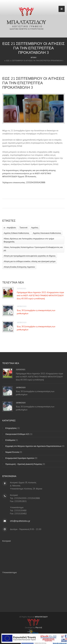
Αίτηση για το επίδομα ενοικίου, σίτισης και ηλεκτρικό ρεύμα (30, 261)
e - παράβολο (10, 227)
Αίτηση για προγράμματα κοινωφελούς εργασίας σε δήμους (30, 256)
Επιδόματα (10, 440)
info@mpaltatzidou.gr (20, 521)
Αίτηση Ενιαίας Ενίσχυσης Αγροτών (19, 267)
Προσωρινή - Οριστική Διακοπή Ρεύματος (24, 464)
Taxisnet (23, 227)
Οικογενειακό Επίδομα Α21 (17, 434)
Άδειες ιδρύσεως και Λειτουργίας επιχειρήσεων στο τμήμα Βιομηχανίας (29, 240)
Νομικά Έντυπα (12, 452)
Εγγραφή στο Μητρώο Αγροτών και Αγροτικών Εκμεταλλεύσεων (33, 446)
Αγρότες (35, 227)
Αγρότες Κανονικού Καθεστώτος (47, 233)
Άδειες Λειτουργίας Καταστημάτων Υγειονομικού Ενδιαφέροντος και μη (33, 249)
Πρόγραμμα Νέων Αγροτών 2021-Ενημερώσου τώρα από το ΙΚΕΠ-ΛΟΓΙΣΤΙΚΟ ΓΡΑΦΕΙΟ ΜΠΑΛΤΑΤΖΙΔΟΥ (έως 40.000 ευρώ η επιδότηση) (40, 295)
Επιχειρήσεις (11, 428)
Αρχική (33, 58)
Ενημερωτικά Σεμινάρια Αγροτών (20, 458)
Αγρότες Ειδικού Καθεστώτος (16, 233)
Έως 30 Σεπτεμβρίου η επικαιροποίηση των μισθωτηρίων (36, 312)
